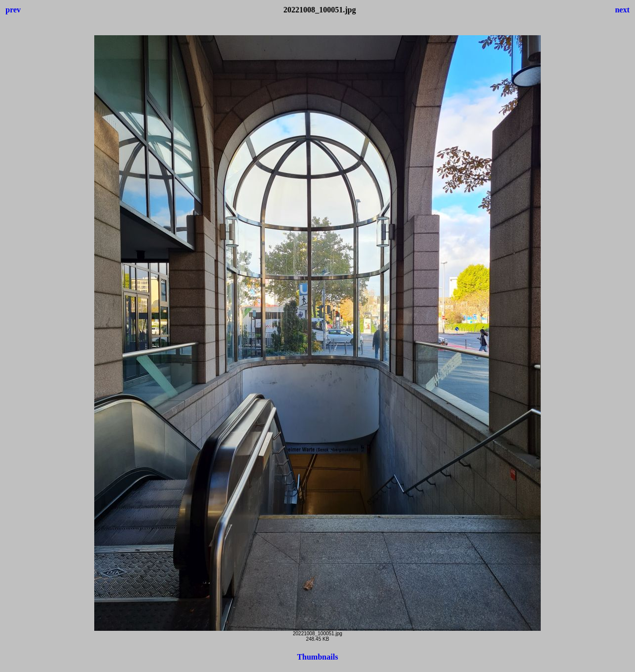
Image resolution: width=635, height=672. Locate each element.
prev (13, 10)
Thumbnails (318, 657)
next (622, 10)
